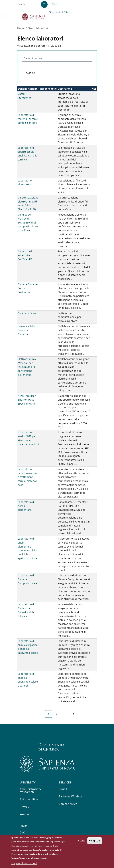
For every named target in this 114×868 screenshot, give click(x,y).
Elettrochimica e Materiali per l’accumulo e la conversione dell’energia (27, 367)
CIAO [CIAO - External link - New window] (23, 832)
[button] (55, 4)
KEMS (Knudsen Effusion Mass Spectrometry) (27, 400)
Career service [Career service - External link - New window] (68, 804)
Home (21, 28)
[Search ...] (44, 4)
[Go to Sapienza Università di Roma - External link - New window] (36, 17)
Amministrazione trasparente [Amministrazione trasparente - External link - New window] (31, 790)
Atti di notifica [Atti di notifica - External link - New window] (29, 799)
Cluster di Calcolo (28, 313)
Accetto (81, 843)
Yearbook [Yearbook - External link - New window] (26, 814)
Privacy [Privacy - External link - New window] (24, 807)
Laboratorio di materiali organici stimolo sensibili (28, 119)
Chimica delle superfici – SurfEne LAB (26, 255)
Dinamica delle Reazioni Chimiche (26, 330)
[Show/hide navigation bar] (5, 16)
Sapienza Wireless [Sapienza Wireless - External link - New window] (71, 796)
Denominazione (33, 58)
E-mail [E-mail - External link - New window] (63, 789)
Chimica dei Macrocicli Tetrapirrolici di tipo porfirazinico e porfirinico (28, 222)
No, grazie (95, 843)
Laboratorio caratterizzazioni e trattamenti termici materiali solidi (28, 477)
